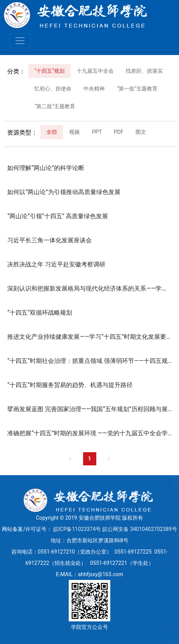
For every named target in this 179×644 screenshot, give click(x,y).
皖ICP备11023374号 (77, 529)
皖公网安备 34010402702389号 (140, 529)
